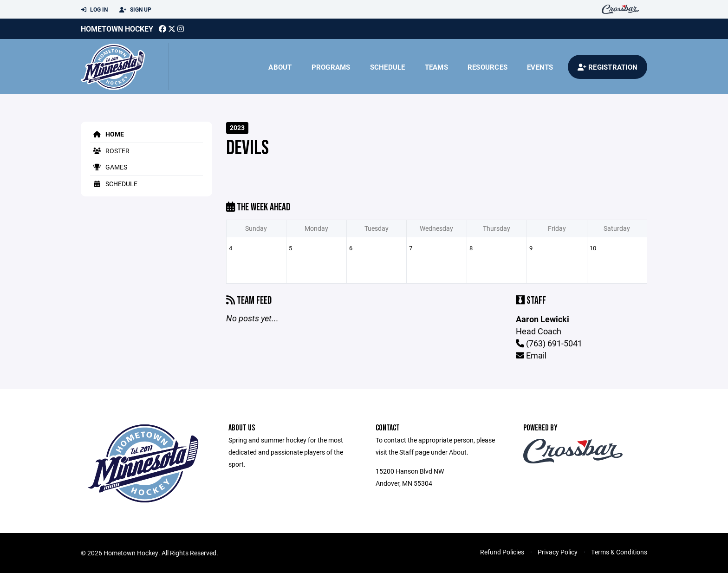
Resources (487, 67)
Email (531, 355)
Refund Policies (502, 552)
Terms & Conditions (619, 552)
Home (107, 134)
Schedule (388, 67)
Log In (94, 10)
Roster (110, 151)
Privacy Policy (558, 552)
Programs (331, 67)
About (280, 67)
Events (540, 67)
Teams (436, 67)
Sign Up (135, 10)
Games (109, 167)
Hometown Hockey (117, 29)
